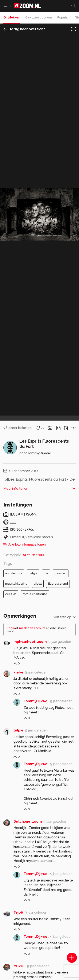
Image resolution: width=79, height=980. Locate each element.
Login (11, 628)
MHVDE (19, 966)
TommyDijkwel (39, 453)
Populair (64, 17)
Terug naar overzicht (24, 29)
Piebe (18, 672)
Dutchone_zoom (28, 821)
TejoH (18, 912)
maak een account (32, 628)
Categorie (24, 555)
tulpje (18, 730)
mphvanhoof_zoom (30, 642)
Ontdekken (12, 17)
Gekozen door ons (39, 17)
